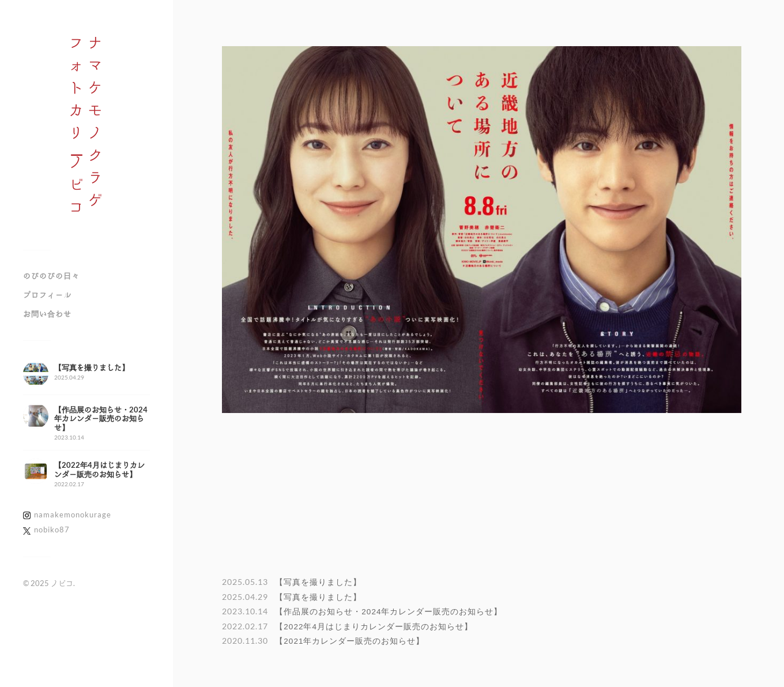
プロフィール (47, 295)
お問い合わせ (47, 314)
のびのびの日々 (51, 276)
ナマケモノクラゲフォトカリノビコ (87, 129)
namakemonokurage (72, 515)
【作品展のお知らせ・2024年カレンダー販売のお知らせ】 (389, 612)
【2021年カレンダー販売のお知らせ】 (350, 641)
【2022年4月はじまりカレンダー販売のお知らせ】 (374, 627)
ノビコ (62, 583)
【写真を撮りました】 (318, 582)
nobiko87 (52, 530)
